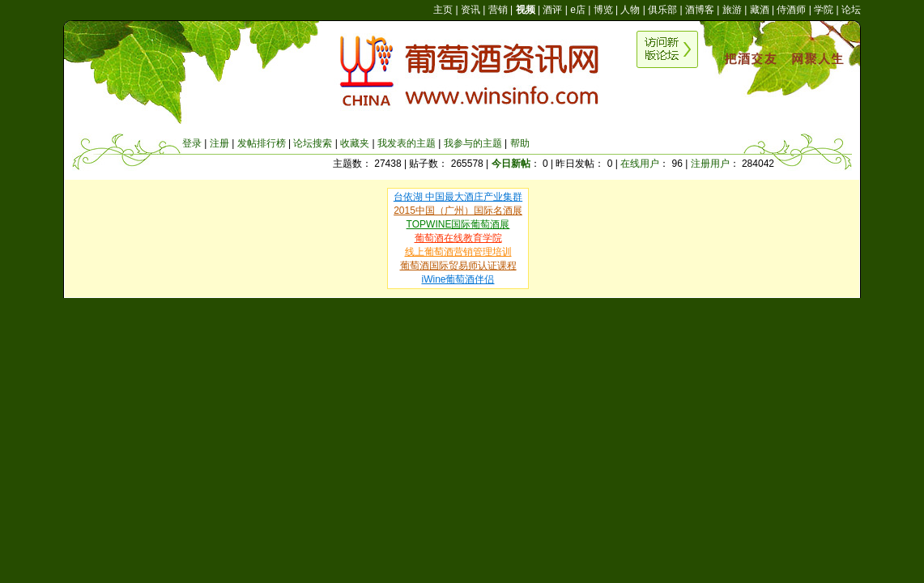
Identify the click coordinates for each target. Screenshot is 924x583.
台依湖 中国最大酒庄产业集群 (458, 197)
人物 (630, 10)
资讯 (471, 10)
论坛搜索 (313, 143)
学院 (824, 10)
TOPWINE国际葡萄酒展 (458, 224)
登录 (192, 143)
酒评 (552, 10)
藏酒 (760, 10)
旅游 (732, 10)
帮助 (520, 143)
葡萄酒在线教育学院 (458, 238)
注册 (219, 143)
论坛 (851, 10)
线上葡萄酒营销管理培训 (458, 252)
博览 (603, 10)
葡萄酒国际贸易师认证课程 (458, 266)
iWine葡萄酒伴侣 (458, 279)
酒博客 (700, 10)
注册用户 (710, 164)
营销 (498, 10)
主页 (443, 10)
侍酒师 (791, 10)
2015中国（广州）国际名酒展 (458, 211)
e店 (578, 10)
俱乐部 (662, 10)
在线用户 (640, 164)
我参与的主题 (473, 143)
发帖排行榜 (262, 143)
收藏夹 (355, 143)
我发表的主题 (407, 143)
